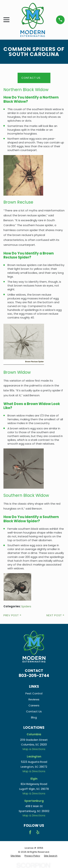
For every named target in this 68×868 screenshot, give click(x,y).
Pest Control (34, 693)
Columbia (34, 734)
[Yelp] (38, 832)
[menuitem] (16, 856)
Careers (34, 705)
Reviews (34, 699)
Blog (34, 717)
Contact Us (31, 78)
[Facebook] (30, 832)
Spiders (26, 606)
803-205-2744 (34, 675)
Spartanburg (34, 801)
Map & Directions (34, 749)
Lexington (34, 756)
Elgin (34, 779)
